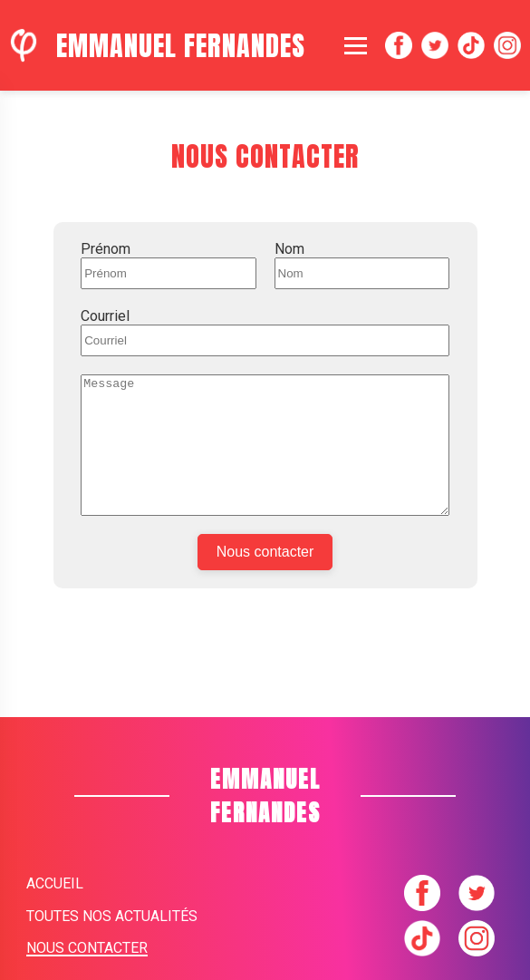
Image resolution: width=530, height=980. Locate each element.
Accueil (55, 883)
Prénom (106, 249)
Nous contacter (265, 579)
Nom (289, 249)
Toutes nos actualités (112, 916)
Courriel (105, 316)
